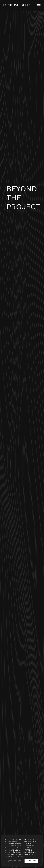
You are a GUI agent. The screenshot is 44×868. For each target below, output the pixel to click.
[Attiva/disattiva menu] (39, 5)
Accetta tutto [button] (31, 861)
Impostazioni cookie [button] (15, 861)
